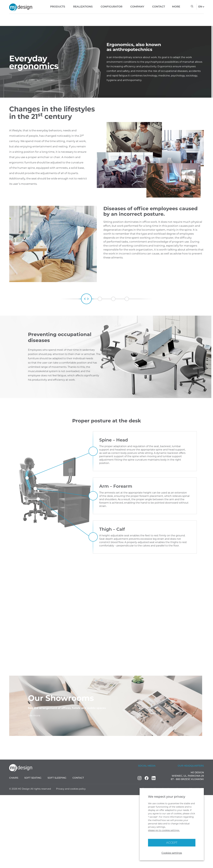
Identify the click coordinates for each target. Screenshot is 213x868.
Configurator (109, 7)
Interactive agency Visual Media (186, 862)
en (199, 7)
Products (55, 7)
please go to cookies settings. (164, 830)
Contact (156, 7)
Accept (172, 843)
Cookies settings (172, 853)
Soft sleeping (57, 851)
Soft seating (33, 851)
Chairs (14, 851)
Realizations (80, 7)
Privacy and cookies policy (71, 862)
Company (134, 7)
